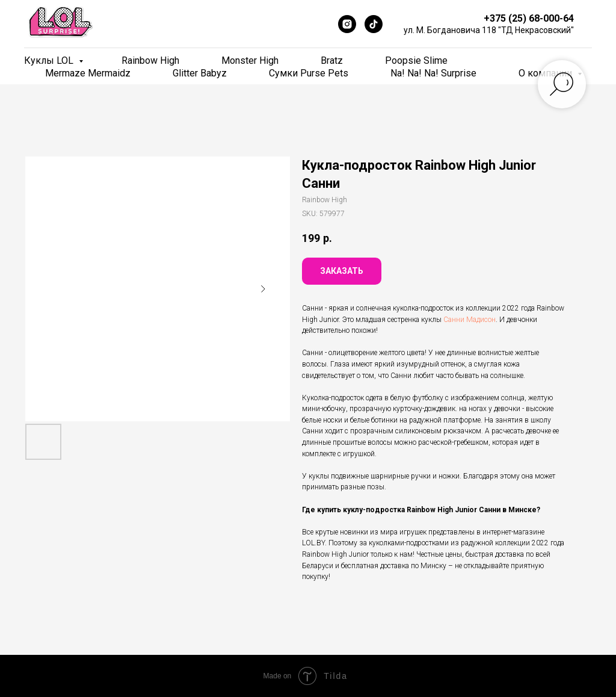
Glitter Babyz (200, 73)
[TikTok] (374, 24)
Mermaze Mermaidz (88, 73)
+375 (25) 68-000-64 (529, 18)
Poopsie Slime (416, 60)
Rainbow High (150, 60)
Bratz (332, 60)
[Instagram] (347, 24)
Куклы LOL (50, 60)
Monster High (250, 60)
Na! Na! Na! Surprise (433, 73)
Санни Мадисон (470, 320)
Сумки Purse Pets (309, 73)
